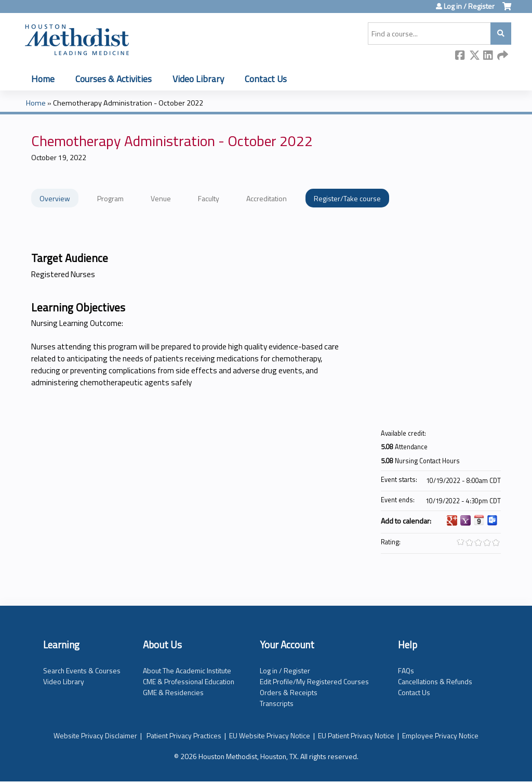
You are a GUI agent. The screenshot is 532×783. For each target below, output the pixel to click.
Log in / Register (469, 6)
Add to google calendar (452, 520)
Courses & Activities (114, 79)
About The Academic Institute (187, 670)
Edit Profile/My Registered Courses (314, 681)
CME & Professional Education (189, 681)
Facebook (460, 56)
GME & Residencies (173, 692)
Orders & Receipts (289, 692)
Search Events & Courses (82, 670)
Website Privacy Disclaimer (95, 735)
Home (43, 79)
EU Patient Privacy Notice (356, 735)
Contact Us (266, 79)
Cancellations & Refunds (435, 681)
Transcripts (277, 703)
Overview (55, 198)
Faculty (209, 198)
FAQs (406, 670)
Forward (502, 56)
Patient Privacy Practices (184, 735)
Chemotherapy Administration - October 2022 (128, 103)
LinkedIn (488, 56)
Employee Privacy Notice (440, 735)
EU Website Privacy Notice (270, 735)
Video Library (198, 79)
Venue (161, 198)
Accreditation (267, 198)
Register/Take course (347, 198)
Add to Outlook (493, 520)
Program (110, 198)
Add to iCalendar (479, 520)
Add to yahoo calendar (465, 520)
